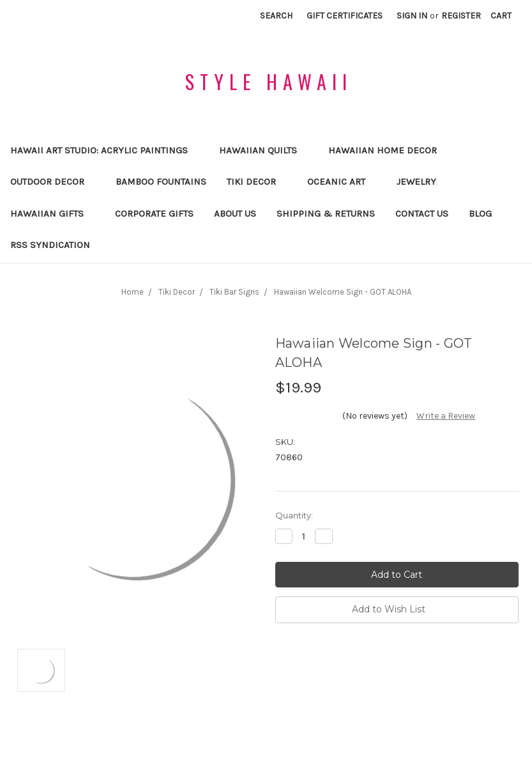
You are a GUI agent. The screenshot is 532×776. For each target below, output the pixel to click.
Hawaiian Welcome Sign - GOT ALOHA (343, 292)
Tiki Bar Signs (234, 292)
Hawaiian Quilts (263, 150)
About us (235, 213)
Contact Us (422, 213)
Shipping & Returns (326, 213)
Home (133, 292)
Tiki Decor (257, 182)
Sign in (412, 16)
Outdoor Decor (53, 182)
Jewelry (416, 182)
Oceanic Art (342, 182)
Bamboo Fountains (161, 182)
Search (276, 16)
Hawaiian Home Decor (388, 150)
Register (461, 16)
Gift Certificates (345, 16)
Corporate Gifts (154, 213)
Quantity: (294, 515)
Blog (480, 213)
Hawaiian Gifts (52, 213)
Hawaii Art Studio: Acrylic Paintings (104, 150)
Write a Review (446, 416)
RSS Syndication (50, 245)
